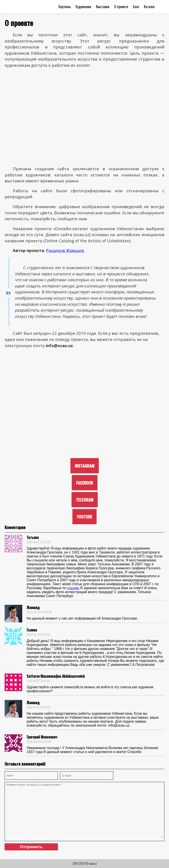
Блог (136, 7)
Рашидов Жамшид (65, 250)
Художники (83, 7)
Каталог (149, 7)
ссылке (74, 588)
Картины (65, 7)
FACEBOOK (85, 483)
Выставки (103, 7)
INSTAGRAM (85, 466)
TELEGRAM (85, 500)
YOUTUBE (84, 517)
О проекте (121, 7)
